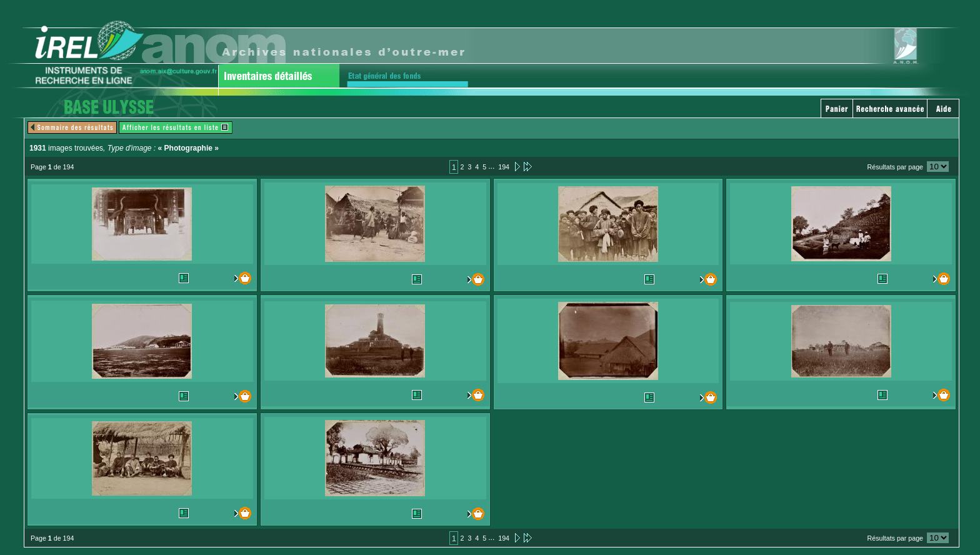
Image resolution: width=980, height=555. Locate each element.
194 (504, 167)
